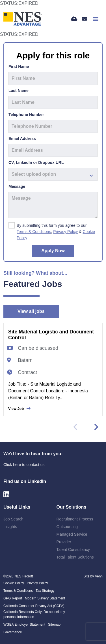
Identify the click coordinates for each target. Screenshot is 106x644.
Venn (99, 576)
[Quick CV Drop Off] (74, 19)
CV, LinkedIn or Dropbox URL (36, 162)
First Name (19, 67)
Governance (13, 632)
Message (17, 186)
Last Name (19, 91)
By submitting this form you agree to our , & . (56, 232)
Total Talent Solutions (75, 557)
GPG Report (13, 598)
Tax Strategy (45, 591)
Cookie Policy (14, 583)
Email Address (22, 139)
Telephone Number (26, 115)
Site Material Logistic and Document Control (51, 335)
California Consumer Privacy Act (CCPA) (34, 606)
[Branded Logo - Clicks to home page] (23, 19)
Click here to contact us (24, 465)
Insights (10, 527)
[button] (96, 427)
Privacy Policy (65, 232)
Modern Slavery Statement (45, 598)
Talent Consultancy (73, 550)
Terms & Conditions (34, 232)
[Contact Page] (85, 19)
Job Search (13, 519)
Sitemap (54, 625)
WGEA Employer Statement (24, 625)
